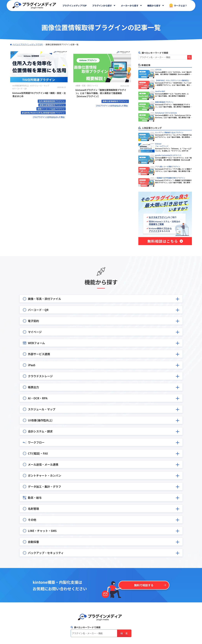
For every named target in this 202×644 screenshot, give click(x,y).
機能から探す (154, 6)
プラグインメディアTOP (74, 6)
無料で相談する (144, 585)
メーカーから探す (130, 6)
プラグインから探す (102, 6)
